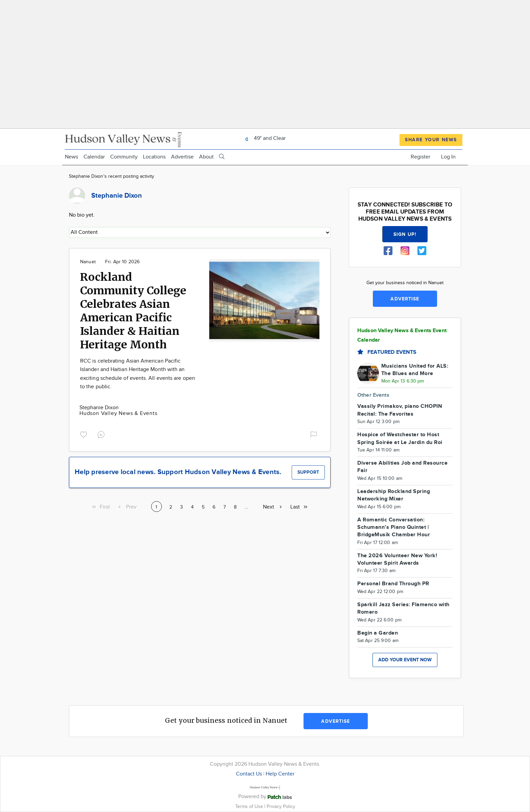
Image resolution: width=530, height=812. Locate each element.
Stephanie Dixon (99, 408)
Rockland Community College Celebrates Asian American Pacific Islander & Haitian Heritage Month (133, 311)
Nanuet (88, 262)
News (71, 157)
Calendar (94, 157)
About (206, 157)
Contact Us (249, 774)
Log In (448, 157)
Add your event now (405, 660)
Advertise (182, 157)
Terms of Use (250, 806)
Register (420, 157)
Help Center (280, 774)
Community (124, 157)
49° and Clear (264, 138)
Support (308, 472)
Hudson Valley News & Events (118, 413)
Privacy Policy (281, 806)
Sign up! (405, 234)
